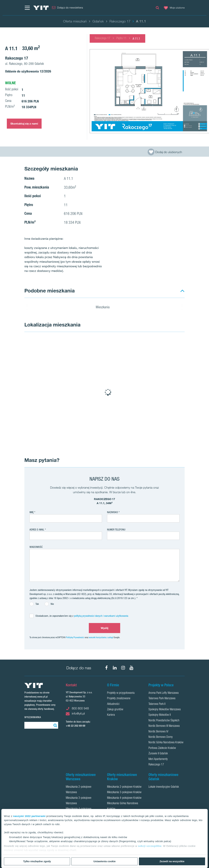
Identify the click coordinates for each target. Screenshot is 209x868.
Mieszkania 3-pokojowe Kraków (124, 792)
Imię (32, 512)
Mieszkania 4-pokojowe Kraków (124, 798)
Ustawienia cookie (104, 861)
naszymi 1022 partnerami (29, 816)
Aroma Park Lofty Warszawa (164, 693)
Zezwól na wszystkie (172, 861)
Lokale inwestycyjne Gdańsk (164, 787)
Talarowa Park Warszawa (162, 699)
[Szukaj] (55, 725)
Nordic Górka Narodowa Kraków (166, 743)
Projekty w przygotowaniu (121, 693)
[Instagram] (123, 668)
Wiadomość (36, 547)
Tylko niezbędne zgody (37, 861)
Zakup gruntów (115, 710)
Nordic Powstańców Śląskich (164, 721)
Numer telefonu (116, 530)
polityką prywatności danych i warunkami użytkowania (101, 616)
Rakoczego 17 (103, 38)
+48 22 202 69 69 (76, 726)
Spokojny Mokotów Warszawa (165, 710)
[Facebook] (106, 668)
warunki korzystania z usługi (101, 637)
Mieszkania (105, 308)
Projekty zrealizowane (119, 699)
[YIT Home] (41, 8)
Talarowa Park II (157, 704)
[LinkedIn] (115, 668)
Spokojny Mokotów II (160, 715)
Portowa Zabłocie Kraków (162, 748)
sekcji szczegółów (150, 846)
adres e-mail (37, 530)
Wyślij (105, 628)
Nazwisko (113, 512)
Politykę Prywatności (75, 637)
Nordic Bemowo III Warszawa (164, 726)
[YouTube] (131, 668)
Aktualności (113, 704)
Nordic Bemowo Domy (161, 737)
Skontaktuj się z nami (24, 124)
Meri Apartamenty (158, 759)
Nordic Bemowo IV (158, 732)
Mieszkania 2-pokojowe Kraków (124, 787)
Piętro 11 (121, 38)
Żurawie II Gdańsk (158, 754)
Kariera (111, 715)
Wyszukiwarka (33, 717)
